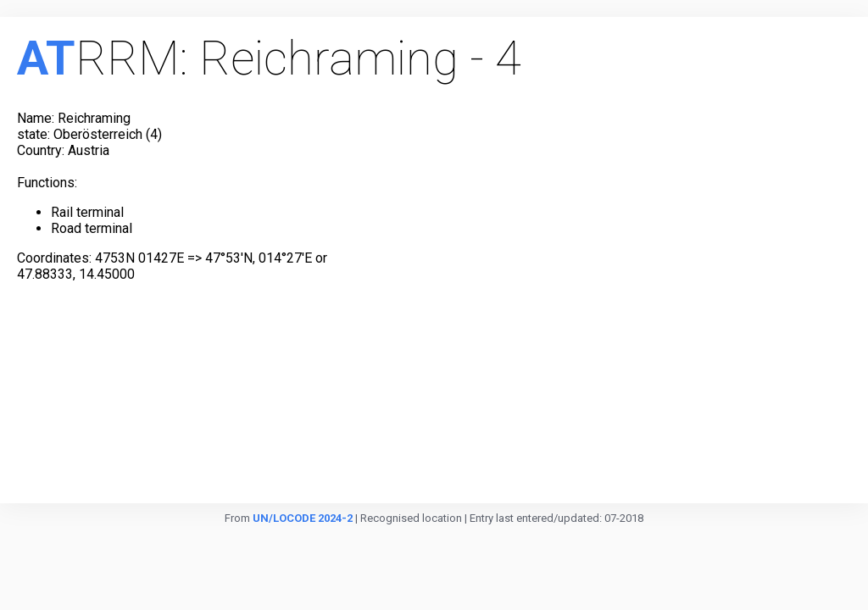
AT (46, 58)
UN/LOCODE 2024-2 (303, 518)
